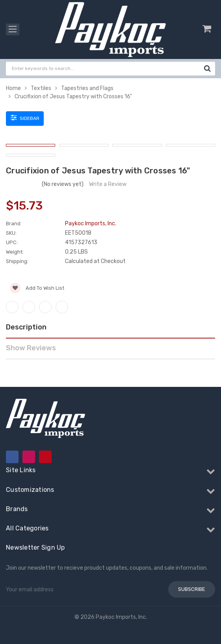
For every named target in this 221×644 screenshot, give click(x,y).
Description (26, 327)
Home (13, 88)
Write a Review (108, 184)
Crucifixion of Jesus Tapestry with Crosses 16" (73, 97)
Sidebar (25, 118)
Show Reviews (31, 348)
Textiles (41, 88)
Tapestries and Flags (87, 88)
